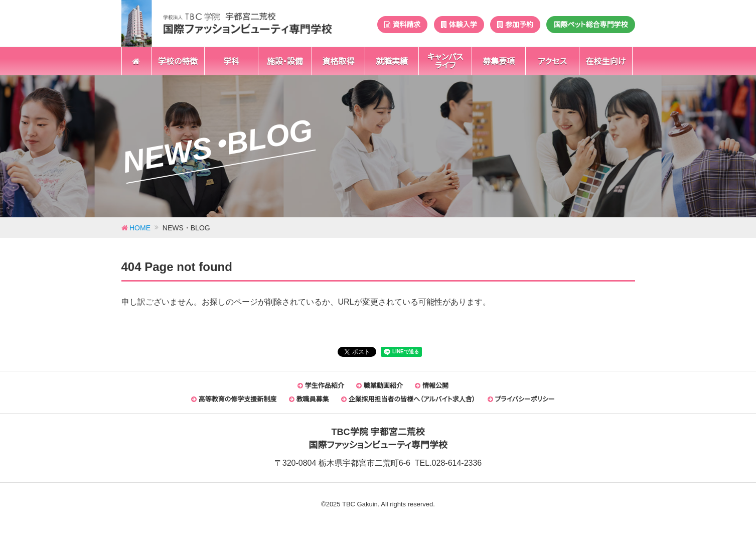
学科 (231, 61)
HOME (140, 228)
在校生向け (606, 61)
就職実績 (392, 61)
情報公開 (432, 386)
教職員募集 (309, 399)
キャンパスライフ (445, 61)
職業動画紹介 (380, 386)
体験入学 (459, 25)
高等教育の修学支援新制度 (234, 399)
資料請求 (402, 25)
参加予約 (515, 25)
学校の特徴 (178, 61)
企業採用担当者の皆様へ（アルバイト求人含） (408, 399)
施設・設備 (285, 61)
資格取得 (338, 61)
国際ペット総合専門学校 (590, 25)
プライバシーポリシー (521, 399)
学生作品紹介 (321, 386)
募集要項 (499, 61)
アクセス (552, 61)
